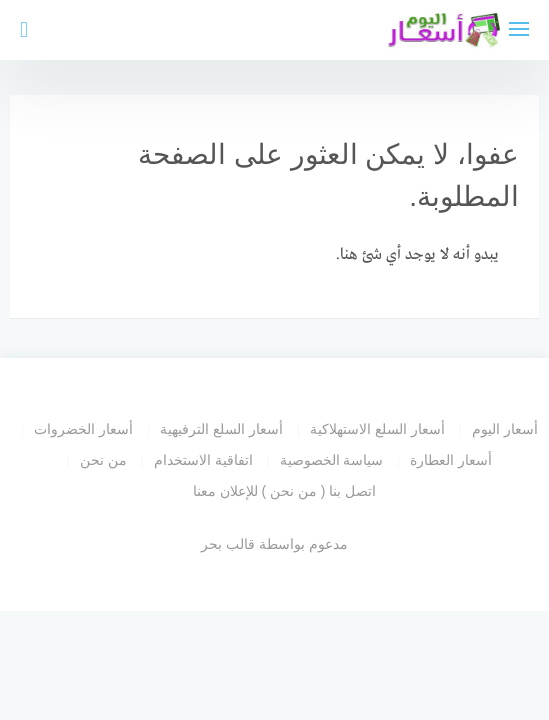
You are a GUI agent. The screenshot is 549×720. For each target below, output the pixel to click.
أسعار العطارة (451, 460)
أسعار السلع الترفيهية (221, 429)
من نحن (103, 460)
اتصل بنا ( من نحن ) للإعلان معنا (285, 491)
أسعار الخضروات (83, 429)
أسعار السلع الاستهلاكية (377, 429)
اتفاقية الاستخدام (203, 460)
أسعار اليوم (505, 429)
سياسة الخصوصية (332, 460)
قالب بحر (228, 544)
